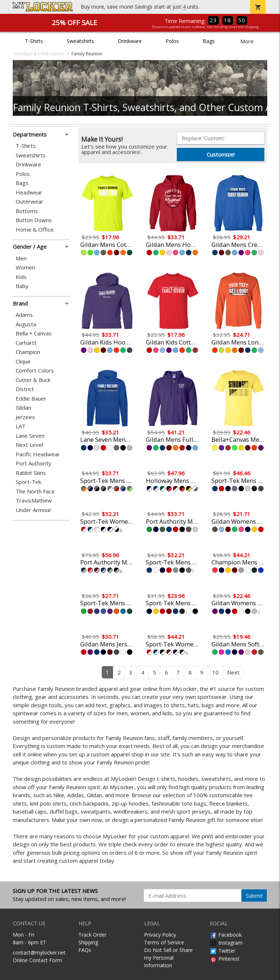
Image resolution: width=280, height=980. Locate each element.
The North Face (35, 491)
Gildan (23, 408)
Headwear (29, 192)
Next (233, 672)
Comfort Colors (35, 371)
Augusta (26, 324)
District (25, 389)
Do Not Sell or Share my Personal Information (168, 958)
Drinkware (130, 41)
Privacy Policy (160, 935)
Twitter (222, 951)
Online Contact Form (37, 960)
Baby (22, 286)
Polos (172, 41)
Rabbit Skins (31, 473)
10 (215, 672)
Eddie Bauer (31, 399)
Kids (21, 277)
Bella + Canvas (34, 333)
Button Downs (34, 220)
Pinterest (225, 959)
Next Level (29, 445)
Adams (24, 315)
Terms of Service (164, 942)
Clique (23, 361)
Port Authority (34, 463)
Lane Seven (30, 436)
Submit (254, 896)
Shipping (88, 942)
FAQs (85, 950)
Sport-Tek (28, 482)
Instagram (226, 943)
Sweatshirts (80, 41)
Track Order (92, 935)
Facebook (226, 935)
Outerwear (30, 202)
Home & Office (35, 230)
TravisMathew (34, 501)
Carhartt (26, 343)
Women (25, 267)
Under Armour (34, 510)
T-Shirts (34, 41)
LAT (21, 426)
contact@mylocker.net (39, 953)
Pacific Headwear (38, 454)
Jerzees (25, 417)
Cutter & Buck (33, 380)
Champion (28, 352)
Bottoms (27, 211)
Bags (209, 41)
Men (21, 258)
